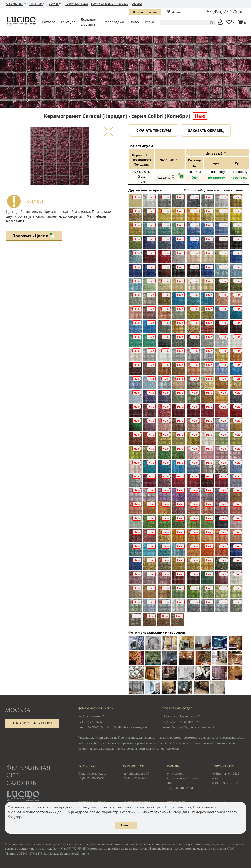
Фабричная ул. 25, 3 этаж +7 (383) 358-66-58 (229, 774)
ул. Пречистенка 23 (92, 716)
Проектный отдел (76, 4)
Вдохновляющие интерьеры (110, 4)
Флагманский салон (96, 708)
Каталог (49, 22)
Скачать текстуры (154, 130)
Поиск (134, 22)
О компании (15, 4)
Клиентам (36, 4)
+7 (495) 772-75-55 (225, 12)
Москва (176, 12)
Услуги (54, 4)
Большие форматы (89, 22)
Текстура (68, 22)
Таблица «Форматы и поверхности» (213, 190)
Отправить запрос (145, 12)
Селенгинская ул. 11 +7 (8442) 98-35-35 (96, 772)
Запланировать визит (31, 723)
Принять (126, 825)
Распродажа (114, 22)
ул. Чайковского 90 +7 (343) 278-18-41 (140, 772)
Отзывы (137, 4)
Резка (150, 22)
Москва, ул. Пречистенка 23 (182, 716)
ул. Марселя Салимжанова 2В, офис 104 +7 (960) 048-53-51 (184, 777)
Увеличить (108, 132)
